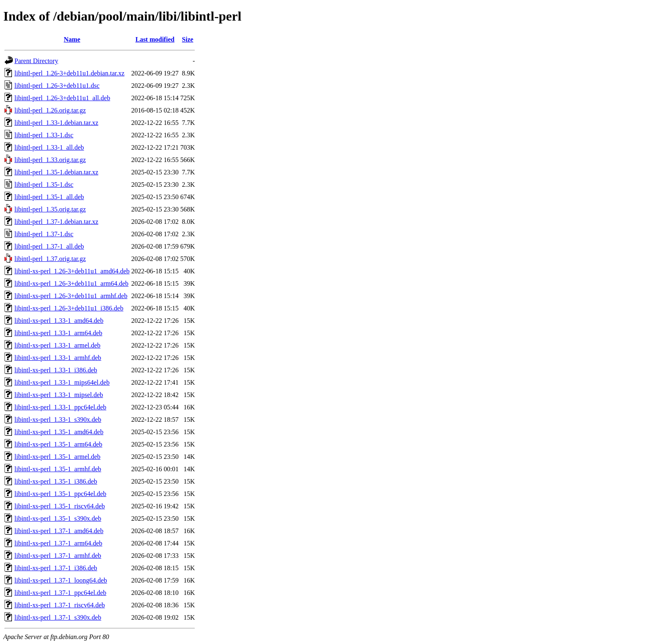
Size (188, 39)
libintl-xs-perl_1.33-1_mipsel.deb (59, 395)
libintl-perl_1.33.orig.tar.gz (50, 160)
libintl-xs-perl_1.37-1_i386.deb (56, 568)
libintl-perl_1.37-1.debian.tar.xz (56, 222)
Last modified (155, 39)
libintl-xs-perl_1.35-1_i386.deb (56, 481)
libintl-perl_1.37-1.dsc (44, 234)
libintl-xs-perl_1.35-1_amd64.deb (59, 432)
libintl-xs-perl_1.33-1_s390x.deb (58, 420)
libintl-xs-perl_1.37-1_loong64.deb (61, 580)
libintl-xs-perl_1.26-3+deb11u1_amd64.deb (72, 271)
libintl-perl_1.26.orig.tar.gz (50, 110)
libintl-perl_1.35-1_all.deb (49, 197)
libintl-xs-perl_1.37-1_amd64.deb (59, 531)
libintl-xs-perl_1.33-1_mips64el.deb (62, 382)
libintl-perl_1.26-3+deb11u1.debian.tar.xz (69, 73)
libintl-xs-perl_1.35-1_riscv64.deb (60, 506)
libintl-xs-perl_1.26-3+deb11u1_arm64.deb (71, 283)
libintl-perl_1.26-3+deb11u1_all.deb (62, 98)
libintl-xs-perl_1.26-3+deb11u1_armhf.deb (71, 296)
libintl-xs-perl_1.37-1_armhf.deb (58, 556)
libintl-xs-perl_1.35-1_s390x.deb (58, 518)
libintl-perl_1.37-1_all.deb (49, 246)
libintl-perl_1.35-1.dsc (44, 185)
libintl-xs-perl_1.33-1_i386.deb (56, 370)
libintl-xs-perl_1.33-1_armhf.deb (58, 358)
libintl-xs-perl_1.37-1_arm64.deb (58, 543)
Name (72, 39)
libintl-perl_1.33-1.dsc (44, 135)
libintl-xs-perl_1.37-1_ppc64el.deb (60, 593)
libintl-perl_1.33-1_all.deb (49, 147)
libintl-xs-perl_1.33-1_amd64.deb (59, 321)
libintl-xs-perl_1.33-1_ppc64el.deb (60, 407)
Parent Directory (36, 61)
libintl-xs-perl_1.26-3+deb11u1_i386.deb (69, 308)
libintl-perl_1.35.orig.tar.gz (50, 209)
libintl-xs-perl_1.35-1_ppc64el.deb (60, 494)
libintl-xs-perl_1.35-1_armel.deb (57, 457)
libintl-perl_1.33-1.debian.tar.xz (56, 123)
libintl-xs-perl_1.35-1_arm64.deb (58, 444)
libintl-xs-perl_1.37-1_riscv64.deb (60, 605)
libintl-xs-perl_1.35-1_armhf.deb (58, 469)
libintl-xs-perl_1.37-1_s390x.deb (58, 617)
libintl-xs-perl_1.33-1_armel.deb (57, 345)
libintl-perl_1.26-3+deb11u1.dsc (57, 86)
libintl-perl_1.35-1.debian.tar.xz (56, 172)
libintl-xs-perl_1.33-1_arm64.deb (58, 333)
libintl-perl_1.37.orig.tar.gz (50, 259)
